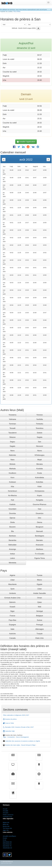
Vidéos (13, 777)
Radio (39, 768)
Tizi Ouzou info (7, 828)
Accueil (5, 809)
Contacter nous (7, 817)
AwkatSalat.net (7, 848)
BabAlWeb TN (7, 846)
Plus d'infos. (17, 11)
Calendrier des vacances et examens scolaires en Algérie (23, 741)
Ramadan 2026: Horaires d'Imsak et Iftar (16, 727)
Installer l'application (26, 142)
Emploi (5, 838)
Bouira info (6, 826)
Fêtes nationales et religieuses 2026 (14, 715)
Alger (5, 737)
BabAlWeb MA (7, 842)
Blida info (6, 824)
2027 (28, 715)
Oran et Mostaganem (22, 737)
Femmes (39, 787)
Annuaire (6, 813)
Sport (39, 777)
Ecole (5, 840)
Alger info (6, 830)
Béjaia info (6, 823)
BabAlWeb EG (7, 844)
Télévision (13, 768)
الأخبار (39, 758)
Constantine (11, 737)
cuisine (13, 796)
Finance (13, 787)
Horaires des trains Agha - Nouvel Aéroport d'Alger (20, 745)
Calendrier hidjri (9, 731)
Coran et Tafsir (9, 723)
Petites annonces (8, 815)
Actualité (13, 758)
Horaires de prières (10, 719)
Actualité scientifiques (9, 836)
